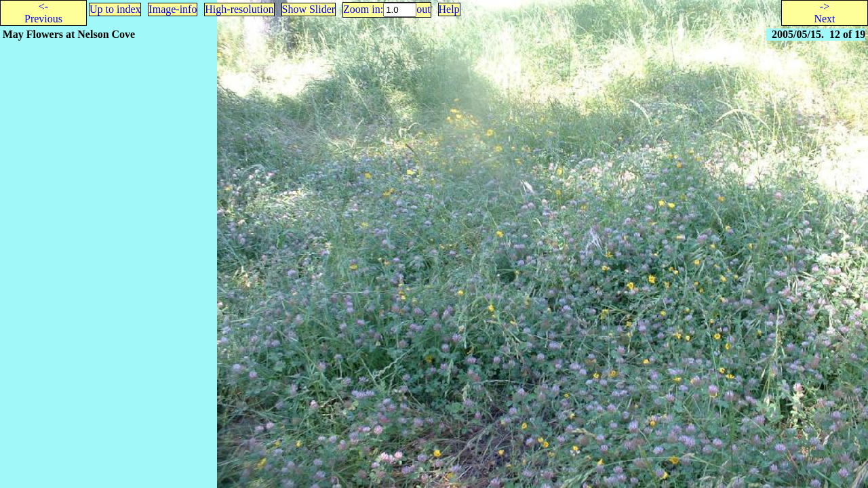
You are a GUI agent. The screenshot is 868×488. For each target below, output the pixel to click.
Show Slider (309, 9)
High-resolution (239, 9)
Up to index (115, 9)
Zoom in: (363, 9)
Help (449, 9)
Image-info (173, 9)
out (423, 9)
